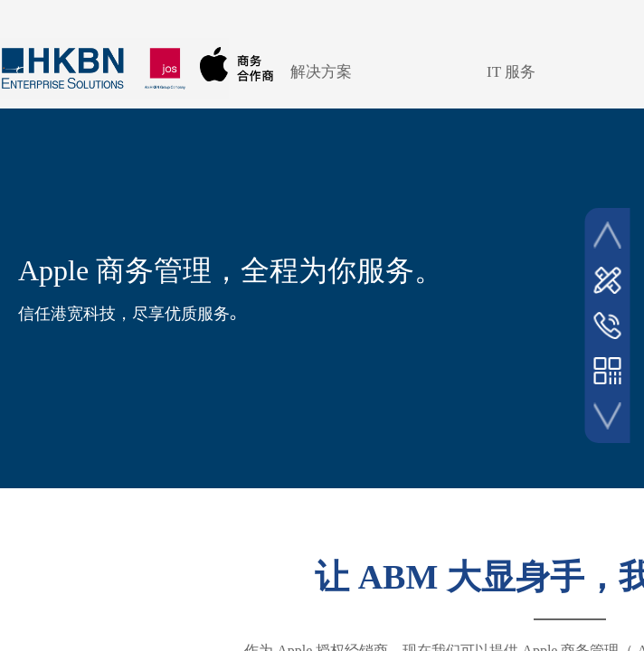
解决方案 (321, 72)
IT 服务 (511, 72)
